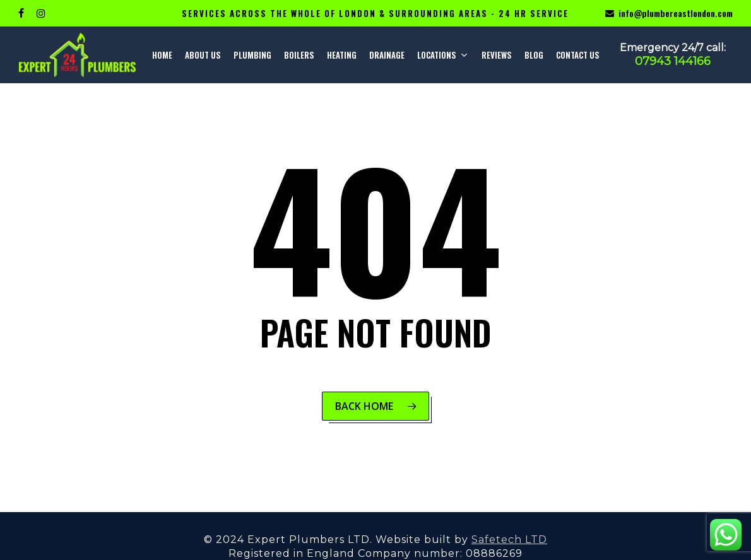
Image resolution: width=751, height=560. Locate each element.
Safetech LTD (509, 540)
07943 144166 (673, 61)
